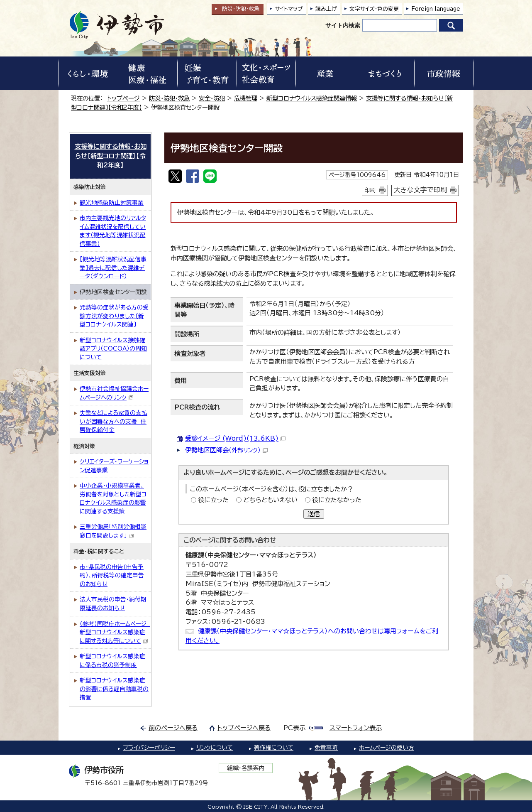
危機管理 (246, 98)
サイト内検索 (343, 25)
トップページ (123, 98)
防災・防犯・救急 (169, 98)
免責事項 (326, 748)
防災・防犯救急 (241, 9)
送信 (314, 514)
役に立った (213, 500)
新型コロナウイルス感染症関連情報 (312, 98)
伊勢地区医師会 (226, 450)
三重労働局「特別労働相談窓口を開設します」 (113, 531)
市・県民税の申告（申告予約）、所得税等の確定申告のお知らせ (112, 575)
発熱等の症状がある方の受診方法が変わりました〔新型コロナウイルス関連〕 (114, 316)
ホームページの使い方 (387, 748)
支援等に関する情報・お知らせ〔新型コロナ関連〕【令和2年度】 (111, 156)
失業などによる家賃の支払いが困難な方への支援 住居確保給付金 (113, 421)
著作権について (274, 748)
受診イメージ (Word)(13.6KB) (235, 438)
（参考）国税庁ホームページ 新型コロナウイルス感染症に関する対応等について (115, 632)
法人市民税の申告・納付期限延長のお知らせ (113, 604)
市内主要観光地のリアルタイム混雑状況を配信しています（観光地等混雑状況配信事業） (113, 231)
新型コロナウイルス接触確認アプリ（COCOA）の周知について (113, 349)
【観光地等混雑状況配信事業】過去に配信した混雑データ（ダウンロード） (113, 268)
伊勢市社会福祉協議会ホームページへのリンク (114, 393)
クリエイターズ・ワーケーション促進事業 (114, 466)
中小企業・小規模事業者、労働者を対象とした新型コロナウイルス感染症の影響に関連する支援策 (113, 498)
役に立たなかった (337, 500)
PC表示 (294, 728)
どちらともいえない (270, 500)
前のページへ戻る (173, 728)
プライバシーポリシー (149, 748)
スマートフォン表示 (356, 728)
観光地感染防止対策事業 (112, 203)
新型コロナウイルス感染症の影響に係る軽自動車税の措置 (114, 689)
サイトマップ (289, 9)
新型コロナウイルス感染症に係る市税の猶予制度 (112, 661)
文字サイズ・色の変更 (374, 9)
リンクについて (215, 748)
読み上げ (326, 9)
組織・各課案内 (246, 768)
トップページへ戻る (244, 728)
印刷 (370, 190)
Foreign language (436, 9)
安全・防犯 (212, 98)
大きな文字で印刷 (420, 190)
